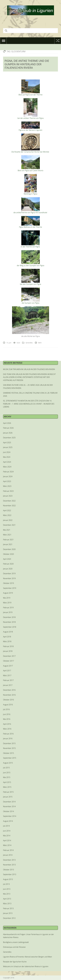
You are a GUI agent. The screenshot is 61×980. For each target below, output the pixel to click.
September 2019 (10, 588)
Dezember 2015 (9, 743)
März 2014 (7, 845)
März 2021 (7, 535)
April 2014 (7, 840)
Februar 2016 (8, 734)
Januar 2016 (8, 739)
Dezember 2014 (9, 802)
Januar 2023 (8, 496)
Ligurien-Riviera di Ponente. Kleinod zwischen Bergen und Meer (28, 957)
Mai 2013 (7, 894)
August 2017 (8, 666)
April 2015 (7, 782)
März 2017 (7, 675)
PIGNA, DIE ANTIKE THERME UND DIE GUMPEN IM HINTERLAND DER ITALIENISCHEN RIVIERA (27, 64)
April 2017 (7, 671)
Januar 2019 (8, 612)
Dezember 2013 (9, 860)
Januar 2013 (8, 913)
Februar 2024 (8, 472)
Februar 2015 (8, 792)
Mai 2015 (7, 777)
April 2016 (7, 724)
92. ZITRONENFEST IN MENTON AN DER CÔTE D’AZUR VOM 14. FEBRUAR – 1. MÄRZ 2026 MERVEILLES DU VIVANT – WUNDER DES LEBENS (29, 404)
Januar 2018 (8, 651)
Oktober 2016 (8, 700)
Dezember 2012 (9, 918)
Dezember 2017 (9, 656)
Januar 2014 (8, 855)
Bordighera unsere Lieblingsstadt (16, 942)
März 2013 (7, 904)
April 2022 (7, 510)
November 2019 (9, 578)
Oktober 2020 (8, 554)
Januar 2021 (8, 544)
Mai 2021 (7, 530)
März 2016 (7, 729)
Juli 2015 (6, 768)
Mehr (40, 343)
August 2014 (8, 821)
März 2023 (7, 486)
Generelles (29, 343)
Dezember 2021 (9, 525)
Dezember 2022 (9, 501)
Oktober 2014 (8, 811)
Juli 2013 (6, 884)
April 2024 (7, 462)
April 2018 (7, 637)
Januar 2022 (8, 520)
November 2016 (9, 695)
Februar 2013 (8, 908)
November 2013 (9, 865)
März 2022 (7, 515)
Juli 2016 (6, 709)
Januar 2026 (8, 433)
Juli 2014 (6, 826)
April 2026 (7, 423)
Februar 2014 (8, 850)
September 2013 (10, 874)
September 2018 (10, 627)
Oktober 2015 (8, 753)
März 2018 (7, 641)
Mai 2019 (7, 598)
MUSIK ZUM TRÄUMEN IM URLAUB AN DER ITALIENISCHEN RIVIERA (29, 369)
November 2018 (9, 622)
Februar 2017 (8, 680)
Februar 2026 (8, 428)
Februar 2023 (8, 491)
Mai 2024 (7, 457)
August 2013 (8, 879)
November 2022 (9, 506)
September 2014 (10, 816)
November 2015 (9, 748)
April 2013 (7, 899)
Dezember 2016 (9, 690)
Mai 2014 (7, 836)
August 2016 (8, 705)
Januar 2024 (8, 476)
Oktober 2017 (8, 661)
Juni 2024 (7, 452)
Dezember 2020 (9, 549)
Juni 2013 (7, 889)
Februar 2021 (8, 540)
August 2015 (8, 763)
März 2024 (7, 467)
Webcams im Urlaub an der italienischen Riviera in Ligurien (26, 966)
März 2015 (7, 787)
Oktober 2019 (8, 583)
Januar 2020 (8, 569)
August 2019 (8, 593)
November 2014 (9, 806)
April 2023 (7, 481)
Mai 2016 (7, 719)
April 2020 (7, 559)
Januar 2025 (8, 447)
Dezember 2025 (9, 438)
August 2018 (8, 632)
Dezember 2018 (9, 617)
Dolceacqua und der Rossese (14, 947)
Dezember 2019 (9, 573)
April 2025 (7, 443)
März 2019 (7, 603)
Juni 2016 (7, 714)
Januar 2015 (8, 797)
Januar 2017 (8, 685)
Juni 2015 (7, 773)
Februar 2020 (8, 564)
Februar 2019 (8, 608)
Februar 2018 (8, 646)
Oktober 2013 (8, 870)
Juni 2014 (7, 831)
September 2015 (10, 758)
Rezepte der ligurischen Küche (15, 962)
